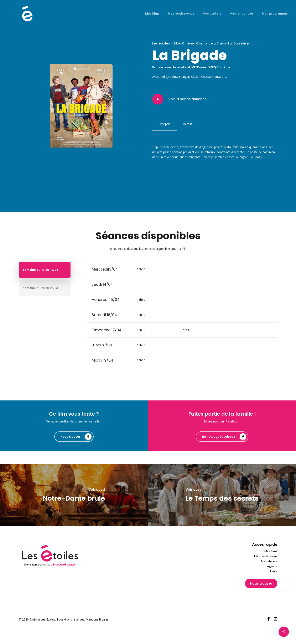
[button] (164, 124)
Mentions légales (97, 619)
